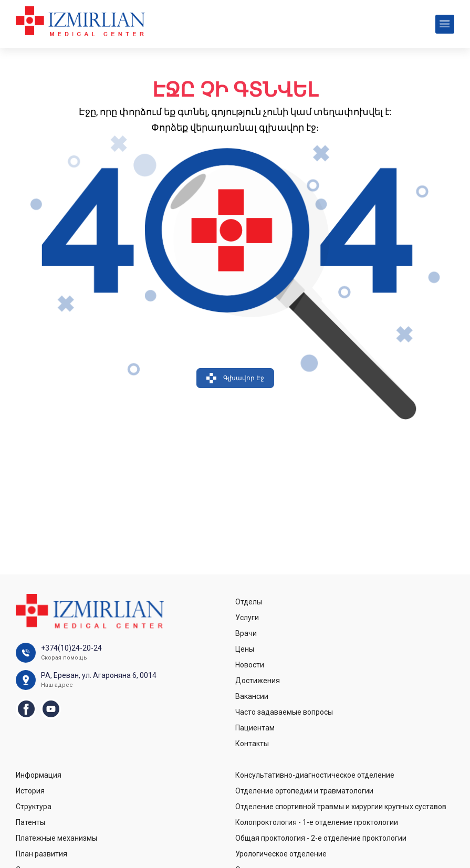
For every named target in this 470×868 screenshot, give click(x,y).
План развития (41, 854)
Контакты (252, 744)
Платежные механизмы (56, 838)
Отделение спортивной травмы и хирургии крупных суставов (341, 807)
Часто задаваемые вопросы (284, 712)
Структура (34, 807)
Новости (250, 665)
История (30, 791)
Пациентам (255, 728)
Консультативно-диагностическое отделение (315, 775)
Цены (245, 649)
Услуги (247, 618)
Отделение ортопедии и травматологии (304, 791)
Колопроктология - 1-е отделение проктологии (317, 822)
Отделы (249, 602)
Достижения (258, 681)
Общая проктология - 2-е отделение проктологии (321, 838)
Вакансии (252, 696)
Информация (39, 775)
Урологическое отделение (281, 854)
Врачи (246, 633)
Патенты (30, 822)
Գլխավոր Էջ (235, 378)
